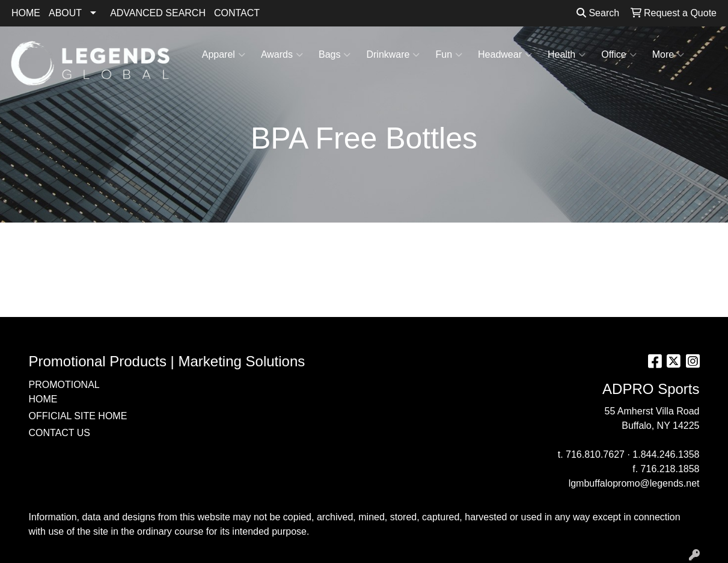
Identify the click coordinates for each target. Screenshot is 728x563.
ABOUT (65, 13)
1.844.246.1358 (666, 454)
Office (619, 55)
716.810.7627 (595, 454)
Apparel (224, 55)
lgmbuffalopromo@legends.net (634, 483)
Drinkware (393, 55)
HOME (26, 13)
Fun (449, 55)
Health (567, 55)
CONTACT (237, 13)
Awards (282, 55)
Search (598, 13)
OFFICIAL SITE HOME (78, 416)
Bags (335, 55)
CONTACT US (60, 433)
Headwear (505, 55)
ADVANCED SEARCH (158, 13)
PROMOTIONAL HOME (64, 392)
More (668, 55)
